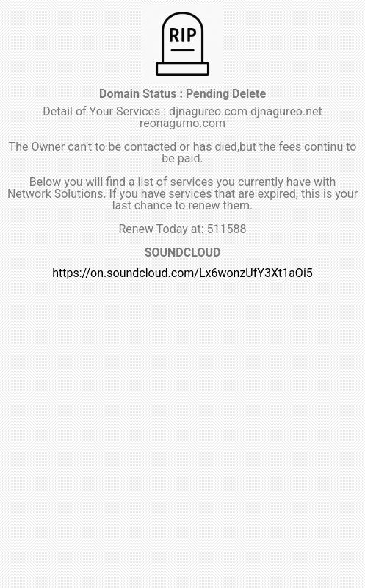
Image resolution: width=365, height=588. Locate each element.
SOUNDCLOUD (183, 252)
